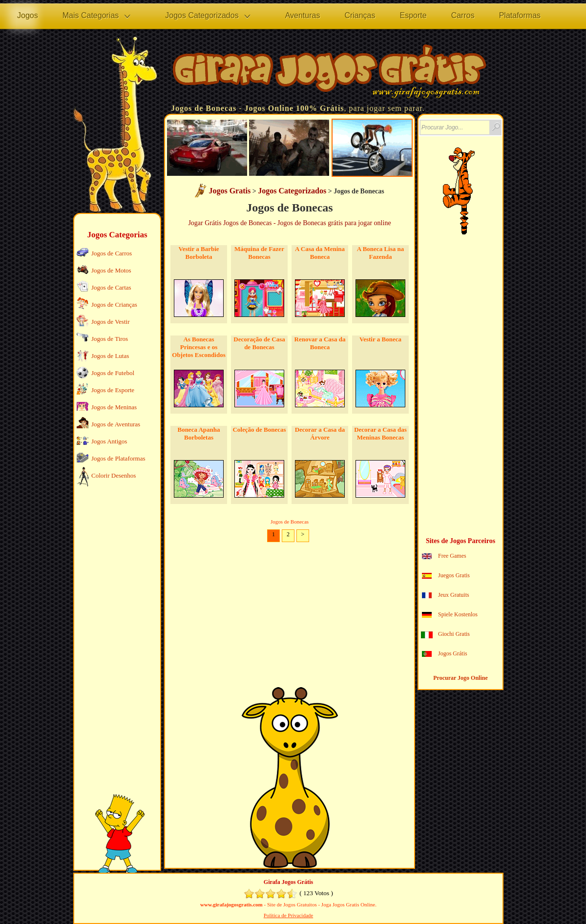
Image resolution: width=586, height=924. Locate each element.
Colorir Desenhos (114, 475)
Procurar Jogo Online (460, 678)
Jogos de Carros (112, 253)
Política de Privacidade (288, 915)
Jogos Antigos (109, 441)
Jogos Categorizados (292, 191)
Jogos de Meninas (114, 407)
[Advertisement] (116, 643)
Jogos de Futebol (113, 373)
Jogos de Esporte (113, 390)
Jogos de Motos (111, 270)
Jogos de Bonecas (204, 108)
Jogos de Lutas (110, 356)
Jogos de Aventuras (116, 424)
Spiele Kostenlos (458, 614)
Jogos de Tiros (110, 339)
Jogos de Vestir (110, 322)
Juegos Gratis (454, 575)
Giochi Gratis (454, 634)
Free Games (452, 556)
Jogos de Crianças (114, 304)
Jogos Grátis (453, 653)
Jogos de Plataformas (118, 458)
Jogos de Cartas (111, 287)
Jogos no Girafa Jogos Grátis (330, 74)
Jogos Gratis (230, 191)
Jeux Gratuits (454, 595)
